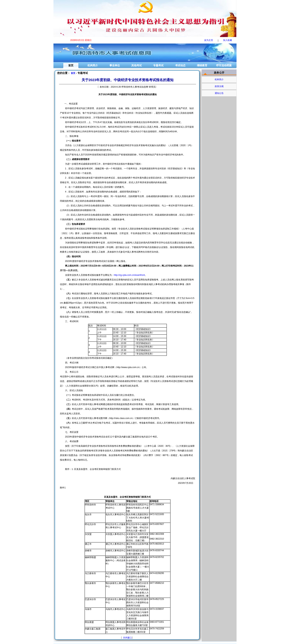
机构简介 (93, 65)
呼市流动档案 (224, 65)
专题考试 (158, 65)
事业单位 (115, 65)
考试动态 (180, 65)
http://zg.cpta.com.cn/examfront (129, 275)
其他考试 (136, 65)
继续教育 (202, 65)
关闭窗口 (127, 638)
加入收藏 (227, 40)
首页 (71, 65)
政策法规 (219, 86)
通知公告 (219, 93)
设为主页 (209, 40)
